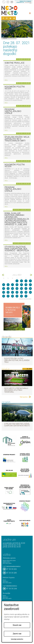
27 (8, 296)
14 (13, 288)
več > (6, 80)
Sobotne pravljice (15, 63)
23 (21, 292)
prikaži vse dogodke (25, 299)
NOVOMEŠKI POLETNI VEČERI (15, 166)
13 (8, 288)
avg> (31, 275)
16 (21, 288)
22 (17, 292)
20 (8, 292)
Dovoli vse (17, 625)
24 (26, 292)
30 (21, 296)
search (4, 2)
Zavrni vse (17, 634)
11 (30, 285)
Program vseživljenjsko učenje (13, 111)
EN (12, 2)
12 (4, 288)
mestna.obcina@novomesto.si (13, 566)
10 (26, 285)
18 (30, 288)
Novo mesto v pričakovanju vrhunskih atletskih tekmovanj (16, 390)
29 (17, 296)
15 (17, 288)
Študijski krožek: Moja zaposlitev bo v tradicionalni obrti (17, 139)
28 (13, 296)
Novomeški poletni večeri (15, 88)
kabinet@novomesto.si (12, 586)
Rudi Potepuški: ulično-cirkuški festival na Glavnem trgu (17, 360)
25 (30, 292)
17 (26, 288)
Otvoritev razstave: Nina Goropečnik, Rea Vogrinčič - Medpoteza (17, 249)
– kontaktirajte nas (24, 2)
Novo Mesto (14, 10)
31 (26, 296)
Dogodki (5, 38)
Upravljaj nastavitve (17, 639)
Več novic (24, 397)
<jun (3, 275)
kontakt (8, 2)
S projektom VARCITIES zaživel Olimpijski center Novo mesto (17, 425)
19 (4, 292)
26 (4, 296)
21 (13, 292)
